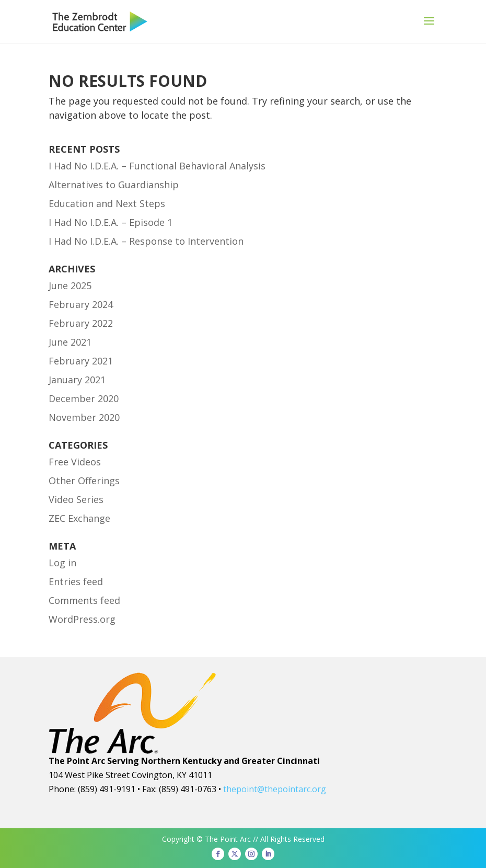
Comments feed (84, 600)
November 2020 (84, 417)
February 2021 (81, 361)
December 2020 (84, 398)
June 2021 (70, 342)
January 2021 (77, 380)
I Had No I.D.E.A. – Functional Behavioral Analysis (157, 166)
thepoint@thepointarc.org (275, 789)
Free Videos (75, 462)
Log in (62, 563)
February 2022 (81, 323)
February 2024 (81, 304)
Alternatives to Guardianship (114, 185)
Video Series (76, 499)
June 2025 (70, 285)
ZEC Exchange (79, 518)
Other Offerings (84, 481)
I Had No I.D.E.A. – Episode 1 (111, 222)
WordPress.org (82, 619)
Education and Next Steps (107, 203)
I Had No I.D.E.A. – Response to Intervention (146, 241)
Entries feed (76, 581)
